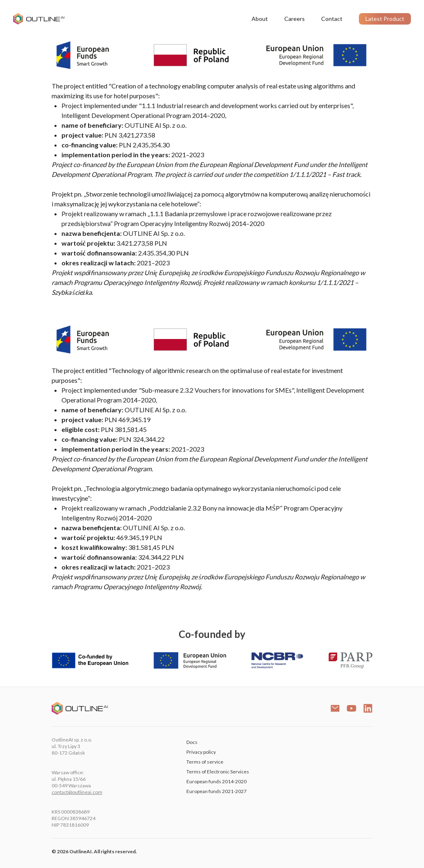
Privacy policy (201, 752)
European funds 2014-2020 (217, 781)
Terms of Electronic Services (218, 772)
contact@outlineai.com (77, 792)
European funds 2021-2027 (217, 791)
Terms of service (205, 762)
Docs (192, 742)
